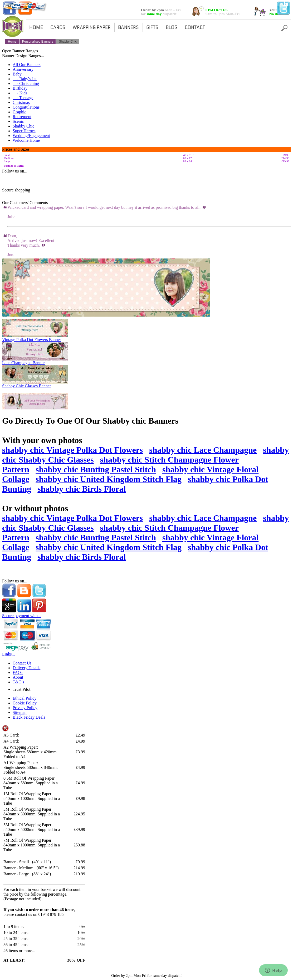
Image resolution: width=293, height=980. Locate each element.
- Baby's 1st (25, 79)
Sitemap (19, 712)
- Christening (26, 83)
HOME (36, 28)
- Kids (20, 93)
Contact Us (22, 663)
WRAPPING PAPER (92, 28)
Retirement (22, 117)
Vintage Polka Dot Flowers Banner (32, 340)
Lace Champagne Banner (23, 363)
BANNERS (128, 28)
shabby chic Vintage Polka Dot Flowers (72, 450)
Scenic (18, 121)
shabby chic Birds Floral (82, 489)
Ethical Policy (25, 698)
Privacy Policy (25, 708)
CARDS (58, 28)
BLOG (172, 28)
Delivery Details (26, 668)
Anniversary (23, 69)
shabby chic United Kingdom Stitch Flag (109, 479)
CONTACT (195, 28)
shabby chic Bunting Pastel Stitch (96, 469)
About (18, 677)
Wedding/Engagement (31, 136)
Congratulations (26, 107)
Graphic (19, 112)
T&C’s (18, 682)
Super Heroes (24, 131)
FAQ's (18, 672)
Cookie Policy (25, 703)
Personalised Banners (38, 42)
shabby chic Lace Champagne (203, 450)
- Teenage (23, 98)
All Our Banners (27, 65)
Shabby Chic (23, 126)
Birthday (20, 88)
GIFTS (152, 28)
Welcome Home (26, 140)
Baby (17, 74)
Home (12, 42)
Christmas (21, 102)
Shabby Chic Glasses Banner (26, 386)
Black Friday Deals (29, 717)
